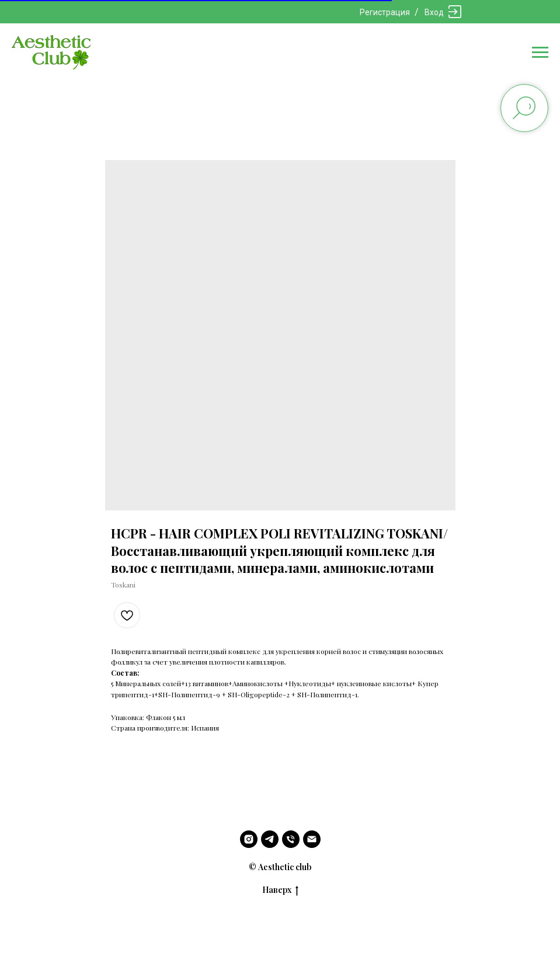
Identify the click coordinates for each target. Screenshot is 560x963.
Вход (434, 12)
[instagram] (249, 839)
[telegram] (270, 839)
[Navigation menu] (540, 53)
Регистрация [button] (385, 12)
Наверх (280, 890)
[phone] (291, 839)
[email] (312, 839)
